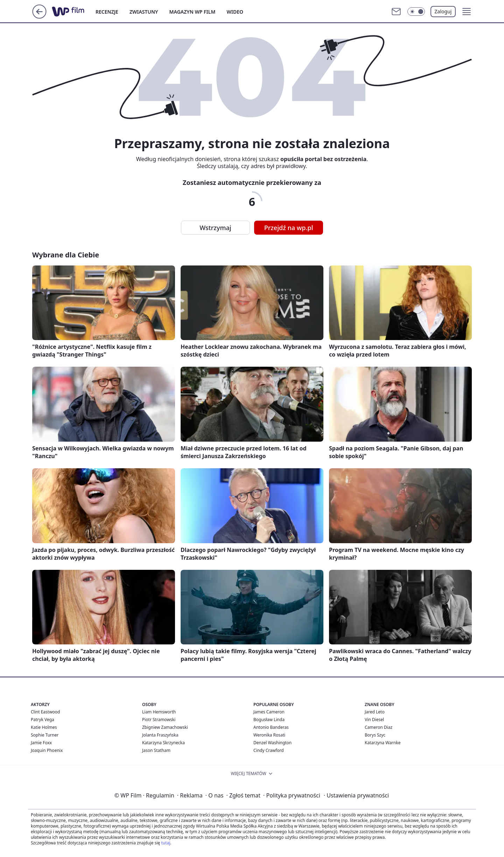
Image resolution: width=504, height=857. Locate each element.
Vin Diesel (374, 720)
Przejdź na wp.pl (289, 228)
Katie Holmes (44, 727)
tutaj (166, 843)
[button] (467, 12)
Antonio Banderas (271, 727)
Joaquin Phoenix (47, 750)
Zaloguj (443, 11)
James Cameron (269, 712)
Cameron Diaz (379, 727)
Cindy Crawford (269, 750)
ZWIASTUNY (144, 12)
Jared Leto (375, 712)
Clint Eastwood (45, 712)
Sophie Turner (45, 735)
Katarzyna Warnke (383, 743)
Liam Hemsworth (159, 712)
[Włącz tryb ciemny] (416, 12)
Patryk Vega (43, 720)
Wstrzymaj (215, 228)
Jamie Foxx (41, 743)
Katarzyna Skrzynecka (163, 743)
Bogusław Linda (269, 720)
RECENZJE (107, 12)
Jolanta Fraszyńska (160, 735)
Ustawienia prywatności (356, 795)
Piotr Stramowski (159, 720)
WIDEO (235, 12)
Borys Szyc (375, 735)
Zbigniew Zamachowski (165, 727)
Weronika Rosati (269, 735)
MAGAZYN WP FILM (192, 12)
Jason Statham (156, 750)
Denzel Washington (272, 743)
